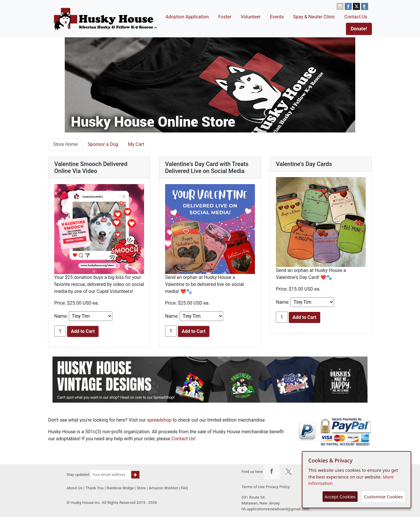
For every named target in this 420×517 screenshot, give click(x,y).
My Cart (136, 144)
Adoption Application (187, 17)
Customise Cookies (383, 497)
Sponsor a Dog (103, 144)
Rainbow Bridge (120, 488)
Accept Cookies (340, 497)
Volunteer (251, 17)
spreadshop (159, 420)
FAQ (184, 488)
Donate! (359, 29)
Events (277, 17)
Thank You (94, 488)
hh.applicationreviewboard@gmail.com (275, 509)
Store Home (65, 144)
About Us (75, 488)
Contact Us (356, 17)
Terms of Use (253, 487)
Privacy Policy (278, 487)
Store (141, 488)
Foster (225, 17)
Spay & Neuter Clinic (314, 17)
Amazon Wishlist (163, 488)
